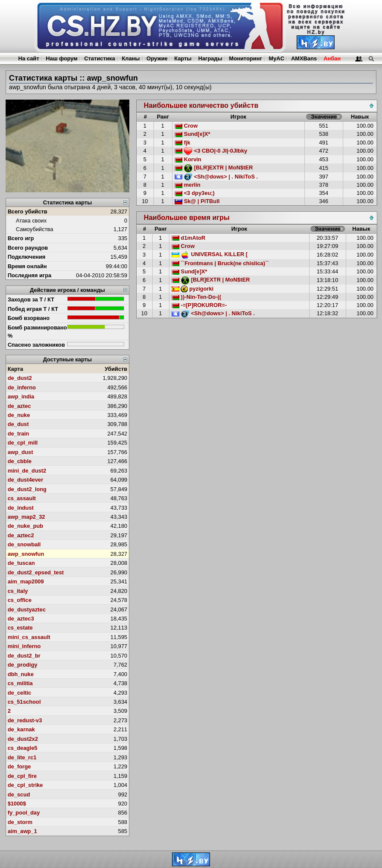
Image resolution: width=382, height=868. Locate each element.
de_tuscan (21, 563)
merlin (188, 185)
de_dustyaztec (27, 609)
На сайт (28, 58)
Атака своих (31, 221)
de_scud (19, 794)
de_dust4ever (26, 480)
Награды (210, 58)
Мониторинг (246, 58)
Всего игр (21, 238)
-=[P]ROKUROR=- (199, 305)
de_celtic (20, 693)
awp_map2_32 (27, 517)
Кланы (131, 58)
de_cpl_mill (23, 443)
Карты (183, 58)
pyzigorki (193, 289)
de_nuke (19, 415)
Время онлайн (27, 266)
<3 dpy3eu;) (195, 193)
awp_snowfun (26, 554)
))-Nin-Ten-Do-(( (196, 297)
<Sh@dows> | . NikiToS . (216, 177)
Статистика (100, 58)
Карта (16, 369)
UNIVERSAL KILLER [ (210, 254)
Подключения (27, 257)
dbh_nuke (21, 674)
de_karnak (21, 729)
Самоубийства (34, 229)
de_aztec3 (21, 619)
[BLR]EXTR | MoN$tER (214, 168)
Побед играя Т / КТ (33, 309)
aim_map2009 (26, 581)
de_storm (20, 822)
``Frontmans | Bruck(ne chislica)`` (220, 263)
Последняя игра (30, 275)
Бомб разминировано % (38, 332)
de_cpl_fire (22, 776)
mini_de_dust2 (27, 471)
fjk (183, 143)
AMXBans (304, 58)
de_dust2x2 (23, 739)
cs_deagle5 (23, 748)
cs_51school (24, 702)
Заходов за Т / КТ (31, 299)
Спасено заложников (36, 345)
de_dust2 (20, 378)
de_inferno (22, 387)
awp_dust (20, 452)
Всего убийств (28, 212)
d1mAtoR (188, 238)
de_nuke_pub (26, 526)
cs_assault (22, 498)
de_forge (19, 766)
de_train (19, 434)
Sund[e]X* (193, 134)
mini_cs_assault (29, 637)
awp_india (21, 396)
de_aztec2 (21, 535)
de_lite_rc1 (22, 757)
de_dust (18, 424)
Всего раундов (28, 248)
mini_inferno (24, 646)
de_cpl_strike (25, 785)
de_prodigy (23, 665)
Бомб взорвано (29, 318)
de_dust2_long (27, 489)
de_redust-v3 (25, 720)
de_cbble (20, 461)
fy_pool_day (24, 813)
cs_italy (18, 591)
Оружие (157, 58)
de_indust (21, 508)
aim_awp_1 (22, 831)
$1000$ (17, 804)
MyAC (276, 58)
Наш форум (62, 58)
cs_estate (20, 628)
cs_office (20, 600)
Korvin (188, 159)
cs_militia (20, 683)
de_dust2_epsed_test (36, 572)
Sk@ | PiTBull (197, 201)
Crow (186, 126)
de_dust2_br (24, 656)
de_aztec (19, 406)
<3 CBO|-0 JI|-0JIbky (211, 151)
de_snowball (24, 544)
